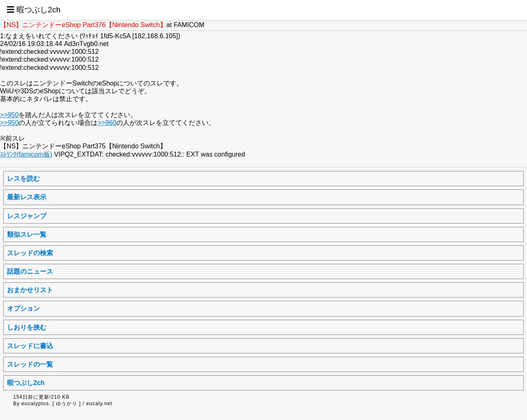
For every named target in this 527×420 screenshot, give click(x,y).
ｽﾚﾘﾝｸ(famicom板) (26, 154)
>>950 (9, 115)
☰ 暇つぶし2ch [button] (34, 10)
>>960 (107, 123)
